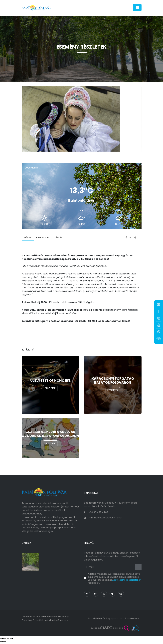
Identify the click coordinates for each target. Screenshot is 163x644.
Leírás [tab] (28, 239)
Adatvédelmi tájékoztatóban (127, 581)
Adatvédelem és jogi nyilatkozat (105, 619)
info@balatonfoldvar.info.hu (105, 519)
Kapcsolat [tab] (43, 239)
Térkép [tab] (58, 239)
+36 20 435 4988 (98, 514)
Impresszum (132, 619)
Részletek (50, 389)
